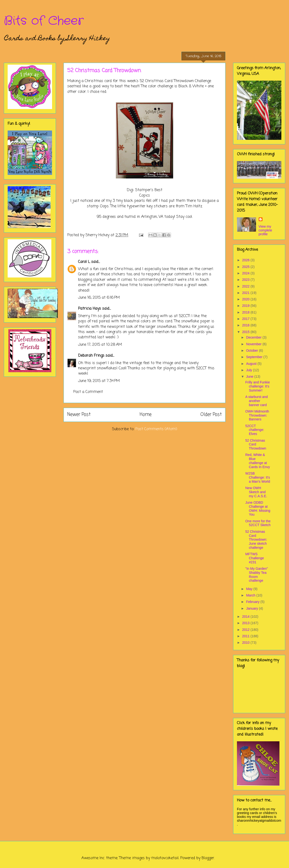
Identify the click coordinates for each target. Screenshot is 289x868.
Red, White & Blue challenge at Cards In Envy (258, 461)
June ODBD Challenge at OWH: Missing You (258, 508)
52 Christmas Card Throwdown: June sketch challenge (256, 540)
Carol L (84, 262)
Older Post (211, 415)
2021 (246, 293)
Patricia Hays (90, 309)
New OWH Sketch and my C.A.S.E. (256, 492)
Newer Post (79, 415)
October (252, 350)
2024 (246, 273)
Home (146, 415)
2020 (246, 299)
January (252, 608)
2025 (246, 267)
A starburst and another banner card (257, 401)
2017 (246, 319)
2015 (246, 332)
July (249, 370)
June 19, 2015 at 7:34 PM (99, 381)
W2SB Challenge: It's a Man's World (258, 477)
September (255, 357)
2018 (246, 312)
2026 (246, 260)
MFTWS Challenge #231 (255, 558)
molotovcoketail (165, 858)
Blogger (208, 858)
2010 (246, 643)
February (253, 602)
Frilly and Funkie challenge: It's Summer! (258, 386)
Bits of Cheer (44, 21)
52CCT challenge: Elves (255, 430)
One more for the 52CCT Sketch (258, 523)
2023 (246, 280)
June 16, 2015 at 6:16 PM (99, 298)
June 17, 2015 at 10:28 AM (100, 345)
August (252, 364)
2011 (246, 636)
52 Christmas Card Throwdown (256, 444)
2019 (246, 306)
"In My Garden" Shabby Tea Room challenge (257, 575)
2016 (246, 325)
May (250, 589)
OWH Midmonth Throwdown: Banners (257, 415)
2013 (246, 623)
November (254, 344)
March (251, 595)
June (250, 376)
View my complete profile (265, 230)
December (254, 337)
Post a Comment (88, 392)
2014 (246, 617)
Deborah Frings (91, 356)
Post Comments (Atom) (156, 429)
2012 (246, 630)
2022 (246, 286)
